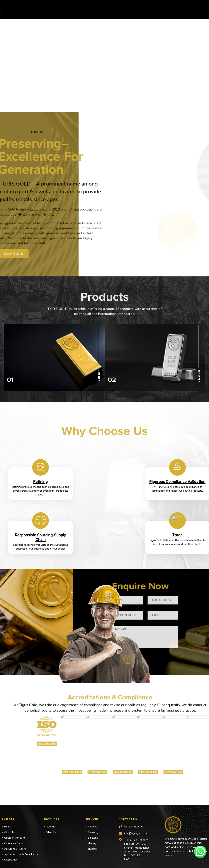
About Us (46, 10)
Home (32, 10)
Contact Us (125, 13)
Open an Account (105, 10)
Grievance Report (180, 10)
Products (63, 10)
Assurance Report (98, 13)
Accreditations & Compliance (143, 10)
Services (81, 10)
